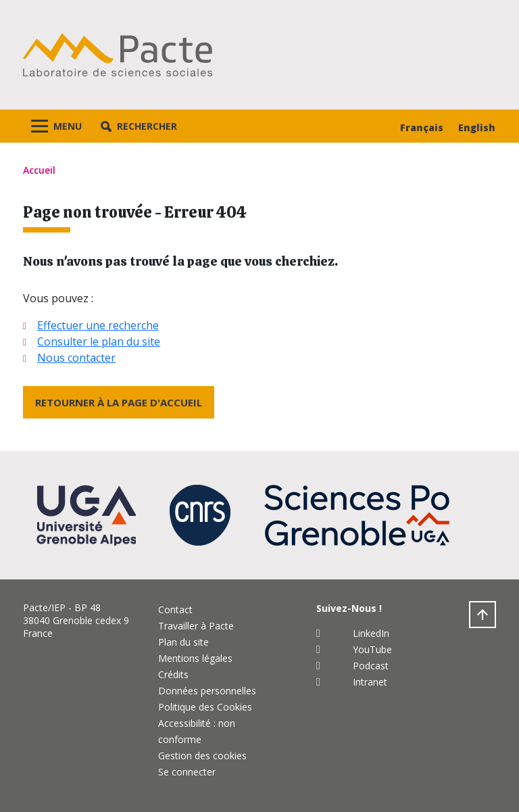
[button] (139, 126)
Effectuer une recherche (98, 325)
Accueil (39, 170)
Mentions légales (195, 658)
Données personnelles (207, 691)
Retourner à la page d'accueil (119, 402)
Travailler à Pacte (196, 626)
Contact (175, 610)
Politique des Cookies (205, 707)
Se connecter (187, 772)
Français (422, 127)
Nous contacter (76, 358)
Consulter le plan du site (99, 341)
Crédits (173, 674)
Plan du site (183, 642)
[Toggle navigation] (56, 126)
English (477, 127)
